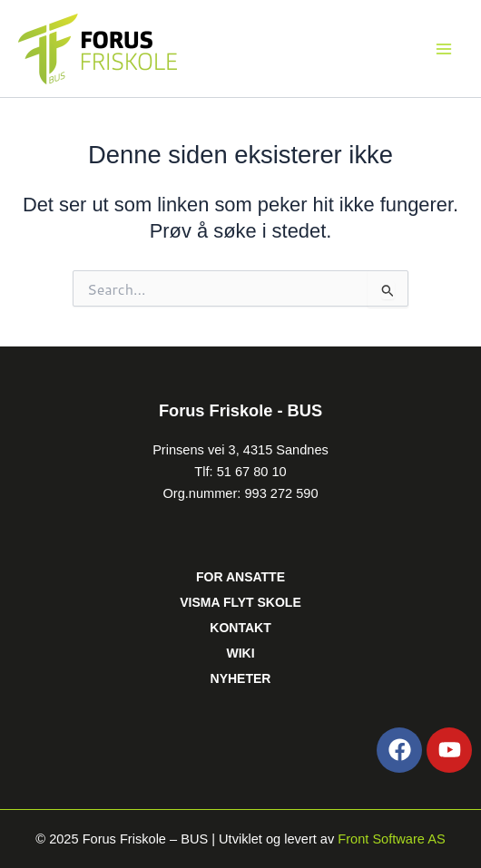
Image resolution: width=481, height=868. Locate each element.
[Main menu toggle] (444, 49)
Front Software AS (391, 839)
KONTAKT (240, 628)
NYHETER (241, 678)
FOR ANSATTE (240, 577)
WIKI (240, 653)
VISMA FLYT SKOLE (240, 602)
